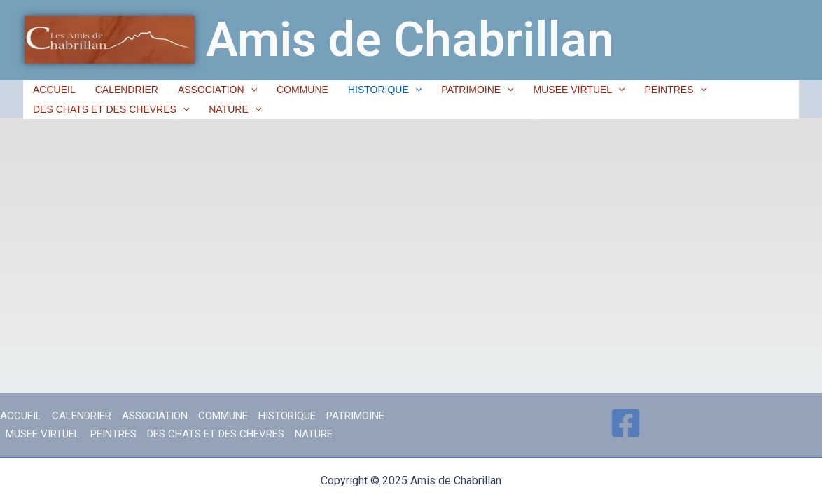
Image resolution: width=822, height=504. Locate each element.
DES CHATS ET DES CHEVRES (111, 109)
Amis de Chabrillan (410, 40)
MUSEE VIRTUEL (579, 90)
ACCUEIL (54, 90)
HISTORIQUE (385, 90)
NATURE (235, 109)
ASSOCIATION (217, 90)
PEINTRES (676, 90)
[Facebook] (626, 423)
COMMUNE (302, 90)
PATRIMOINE (477, 90)
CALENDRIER (127, 90)
